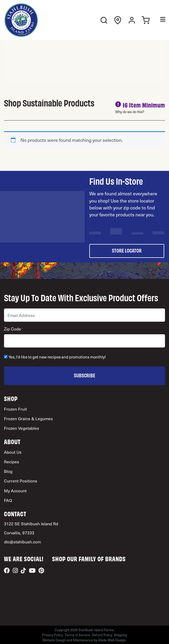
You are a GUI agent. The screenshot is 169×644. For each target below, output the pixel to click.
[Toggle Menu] (159, 20)
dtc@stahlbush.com (22, 542)
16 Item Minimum (144, 105)
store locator (127, 250)
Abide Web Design (112, 640)
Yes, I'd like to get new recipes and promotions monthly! (57, 357)
